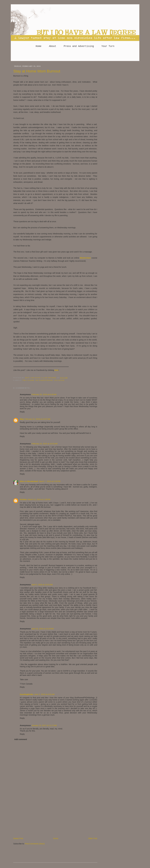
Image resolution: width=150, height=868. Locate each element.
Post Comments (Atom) (35, 844)
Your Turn (108, 46)
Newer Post (18, 838)
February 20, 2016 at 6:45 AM (44, 394)
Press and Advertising (79, 46)
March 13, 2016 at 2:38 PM (39, 499)
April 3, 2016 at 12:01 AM (42, 585)
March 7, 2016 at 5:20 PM (50, 481)
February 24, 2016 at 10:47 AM (37, 419)
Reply (22, 412)
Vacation (59, 380)
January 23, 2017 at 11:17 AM (44, 725)
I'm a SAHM (28, 380)
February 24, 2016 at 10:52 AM (45, 444)
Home (39, 46)
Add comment (21, 739)
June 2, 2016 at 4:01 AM (44, 694)
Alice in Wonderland (29, 481)
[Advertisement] (75, 56)
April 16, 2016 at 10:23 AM (43, 629)
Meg (22, 419)
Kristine (23, 499)
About (53, 46)
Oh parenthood (44, 380)
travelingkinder (27, 694)
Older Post (93, 838)
